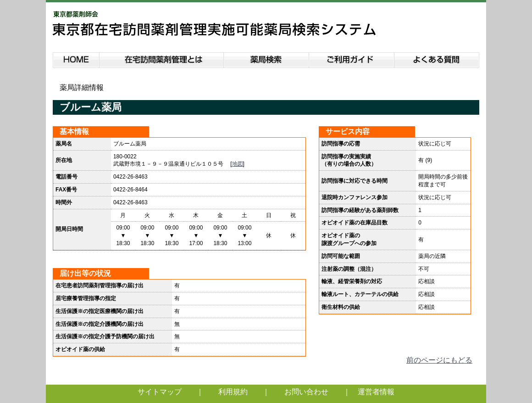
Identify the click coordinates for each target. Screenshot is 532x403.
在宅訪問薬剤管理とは (161, 59)
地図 (238, 164)
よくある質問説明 (437, 59)
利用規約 (233, 392)
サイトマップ (160, 392)
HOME (76, 59)
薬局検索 (266, 59)
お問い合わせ (306, 392)
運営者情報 (376, 392)
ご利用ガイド (352, 59)
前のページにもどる (439, 360)
